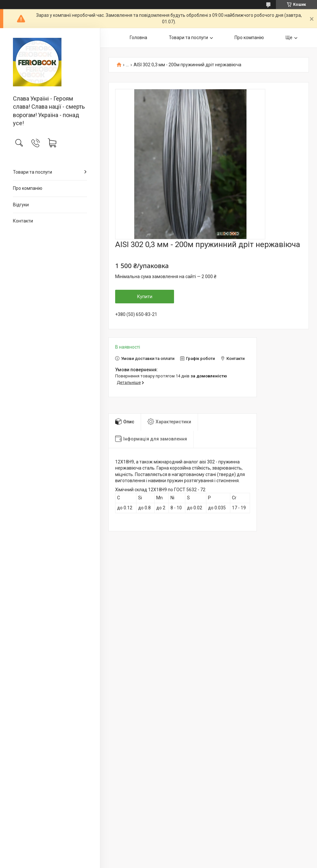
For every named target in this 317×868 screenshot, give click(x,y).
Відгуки (21, 205)
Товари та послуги (33, 172)
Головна (138, 38)
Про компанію (28, 188)
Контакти (23, 221)
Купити (145, 297)
